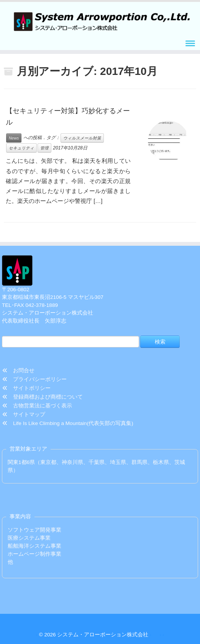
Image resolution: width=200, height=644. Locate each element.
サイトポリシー (26, 388)
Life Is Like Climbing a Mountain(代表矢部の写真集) (68, 423)
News (14, 138)
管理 (44, 148)
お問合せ (18, 371)
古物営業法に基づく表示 (37, 406)
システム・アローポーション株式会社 (103, 635)
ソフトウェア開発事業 (34, 530)
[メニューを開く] (190, 44)
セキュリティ (21, 148)
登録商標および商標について (43, 397)
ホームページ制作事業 (34, 554)
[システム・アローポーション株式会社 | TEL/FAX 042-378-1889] (100, 20)
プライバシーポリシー (34, 379)
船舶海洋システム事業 (34, 546)
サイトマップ (24, 414)
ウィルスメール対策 (82, 138)
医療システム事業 (29, 538)
